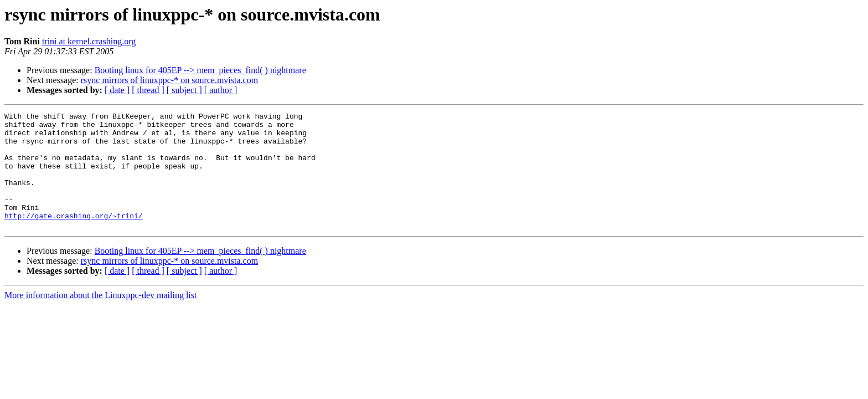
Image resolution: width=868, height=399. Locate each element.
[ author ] (221, 90)
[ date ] (117, 90)
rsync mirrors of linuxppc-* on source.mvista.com (169, 80)
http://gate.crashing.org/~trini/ (74, 237)
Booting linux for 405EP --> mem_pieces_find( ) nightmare (200, 70)
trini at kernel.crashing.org (89, 41)
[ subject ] (184, 90)
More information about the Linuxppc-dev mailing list (100, 318)
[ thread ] (148, 90)
